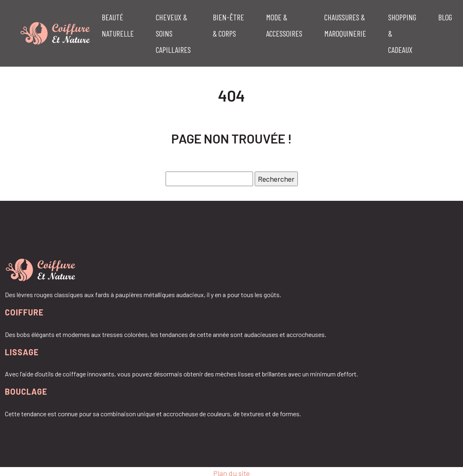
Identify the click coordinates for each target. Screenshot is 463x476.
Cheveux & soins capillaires (173, 33)
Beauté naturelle (118, 25)
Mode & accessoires (284, 25)
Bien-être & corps (228, 25)
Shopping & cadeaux (402, 33)
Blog (445, 17)
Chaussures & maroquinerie (345, 25)
